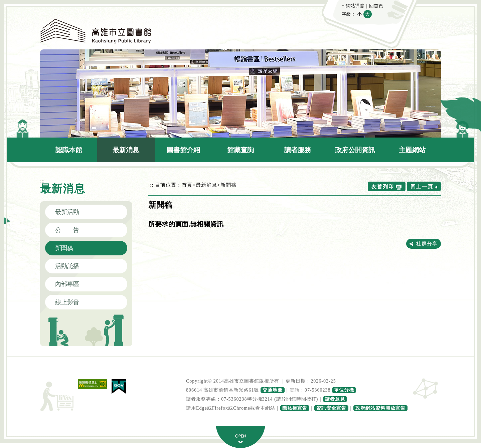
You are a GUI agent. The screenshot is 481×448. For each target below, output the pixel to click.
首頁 (187, 185)
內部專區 (67, 284)
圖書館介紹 (183, 150)
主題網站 (412, 150)
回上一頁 (422, 186)
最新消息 (126, 150)
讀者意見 (335, 399)
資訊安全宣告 (331, 408)
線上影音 (67, 302)
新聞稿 (64, 248)
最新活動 (67, 212)
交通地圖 (273, 390)
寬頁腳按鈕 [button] (240, 437)
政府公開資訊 (355, 150)
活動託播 (67, 266)
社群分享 (427, 244)
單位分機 (344, 390)
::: (344, 6)
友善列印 (383, 186)
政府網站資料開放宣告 (380, 408)
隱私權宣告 (295, 408)
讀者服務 (298, 150)
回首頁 (376, 6)
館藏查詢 (240, 150)
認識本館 (69, 150)
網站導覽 (355, 6)
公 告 (67, 230)
